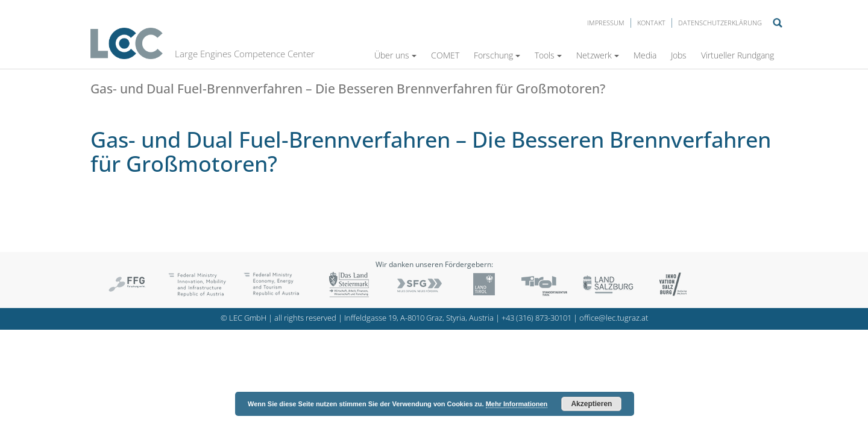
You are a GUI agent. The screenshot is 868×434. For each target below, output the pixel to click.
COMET (445, 55)
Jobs (679, 55)
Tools (548, 55)
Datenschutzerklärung (720, 23)
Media (645, 55)
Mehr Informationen (517, 404)
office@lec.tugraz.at (614, 318)
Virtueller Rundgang (737, 55)
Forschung (497, 55)
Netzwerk (598, 55)
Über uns (395, 55)
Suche (778, 23)
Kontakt (651, 23)
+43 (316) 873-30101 (536, 318)
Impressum (606, 23)
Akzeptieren (591, 404)
